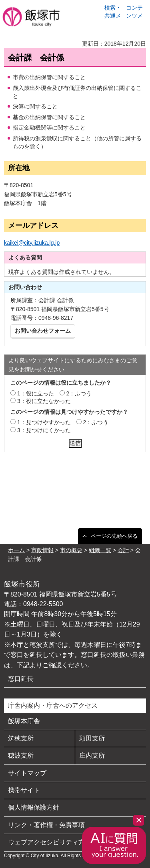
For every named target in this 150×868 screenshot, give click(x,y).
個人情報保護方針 (34, 807)
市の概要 (71, 550)
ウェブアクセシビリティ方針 (50, 842)
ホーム (16, 550)
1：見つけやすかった (44, 422)
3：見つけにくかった (44, 430)
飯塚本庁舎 (24, 721)
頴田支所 (92, 738)
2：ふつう (79, 393)
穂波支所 (21, 755)
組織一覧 (100, 550)
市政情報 (42, 550)
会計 (123, 550)
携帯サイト (24, 790)
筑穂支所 (21, 738)
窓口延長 (21, 679)
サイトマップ (27, 773)
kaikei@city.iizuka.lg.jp (32, 243)
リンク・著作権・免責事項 (46, 825)
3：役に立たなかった (44, 401)
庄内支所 (92, 755)
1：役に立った (36, 393)
